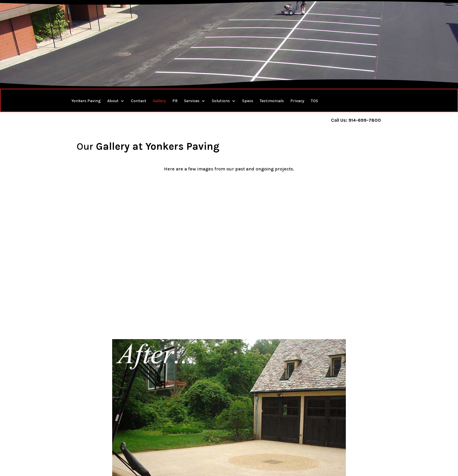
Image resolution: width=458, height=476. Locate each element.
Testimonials (272, 101)
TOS (314, 101)
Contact (139, 101)
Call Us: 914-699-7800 (356, 120)
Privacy (297, 101)
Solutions (221, 101)
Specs (248, 101)
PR (175, 101)
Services (192, 101)
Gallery (159, 101)
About (113, 101)
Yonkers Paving (86, 101)
